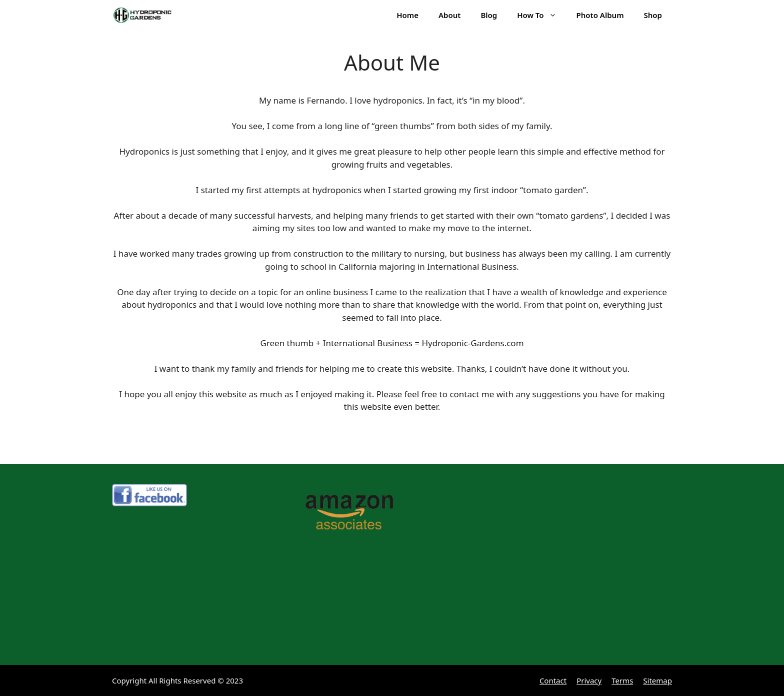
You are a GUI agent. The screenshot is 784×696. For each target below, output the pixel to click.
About (449, 15)
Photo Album (600, 15)
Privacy (589, 680)
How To (541, 15)
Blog (489, 15)
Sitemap (657, 680)
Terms (622, 680)
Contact (553, 680)
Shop (653, 15)
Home (407, 15)
